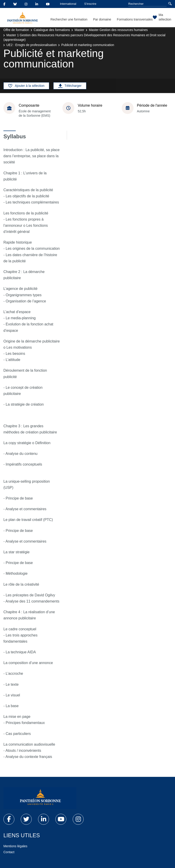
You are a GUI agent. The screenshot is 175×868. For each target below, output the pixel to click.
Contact (9, 852)
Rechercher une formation (69, 19)
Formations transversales (135, 19)
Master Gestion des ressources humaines (118, 30)
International (68, 4)
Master (79, 30)
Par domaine (102, 19)
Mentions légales (15, 846)
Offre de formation (16, 30)
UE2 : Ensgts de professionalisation (32, 45)
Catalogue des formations (52, 30)
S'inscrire (90, 4)
